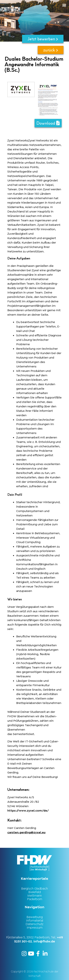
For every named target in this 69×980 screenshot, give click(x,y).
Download (48, 123)
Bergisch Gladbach (34, 888)
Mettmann (35, 895)
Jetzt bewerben (43, 39)
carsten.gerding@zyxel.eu (26, 832)
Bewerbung (35, 917)
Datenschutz (34, 924)
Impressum (35, 927)
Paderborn (35, 899)
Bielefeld (35, 892)
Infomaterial (35, 920)
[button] (41, 5)
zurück (51, 50)
